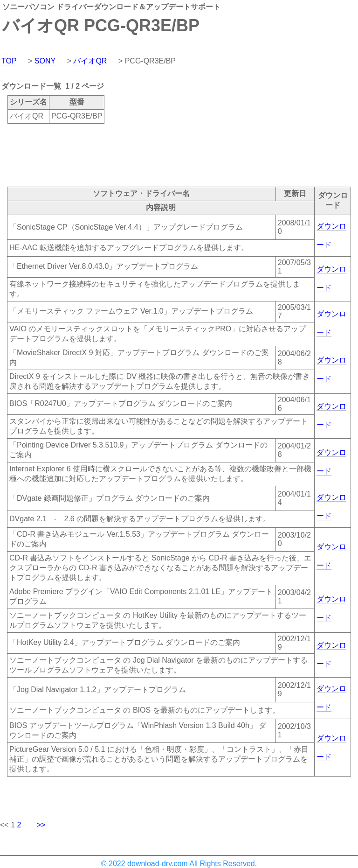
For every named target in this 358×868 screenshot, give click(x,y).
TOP (9, 61)
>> (41, 825)
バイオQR (90, 61)
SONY (45, 61)
